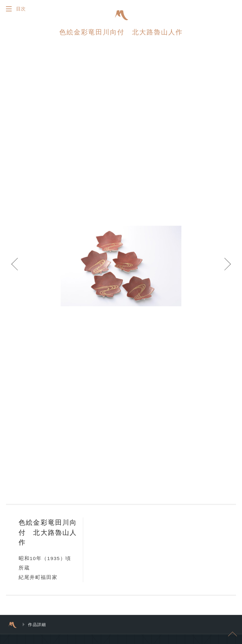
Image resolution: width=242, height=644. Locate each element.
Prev (19, 269)
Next (223, 269)
